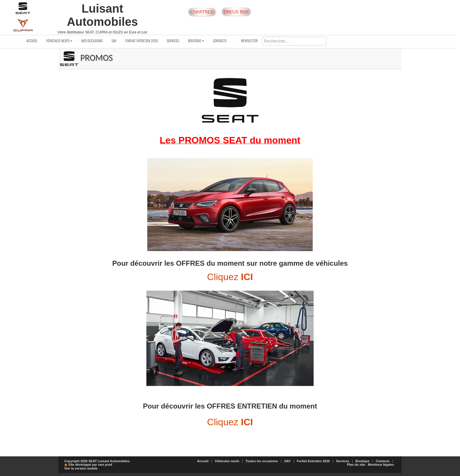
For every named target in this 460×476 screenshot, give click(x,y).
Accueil (32, 41)
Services (173, 41)
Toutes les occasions (262, 461)
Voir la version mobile (81, 468)
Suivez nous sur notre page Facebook (314, 12)
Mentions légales (381, 465)
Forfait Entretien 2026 (142, 41)
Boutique (196, 41)
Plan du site (356, 465)
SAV (114, 41)
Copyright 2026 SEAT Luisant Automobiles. (97, 461)
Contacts (220, 41)
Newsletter (246, 41)
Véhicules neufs (59, 41)
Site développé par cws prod (88, 465)
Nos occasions (92, 41)
